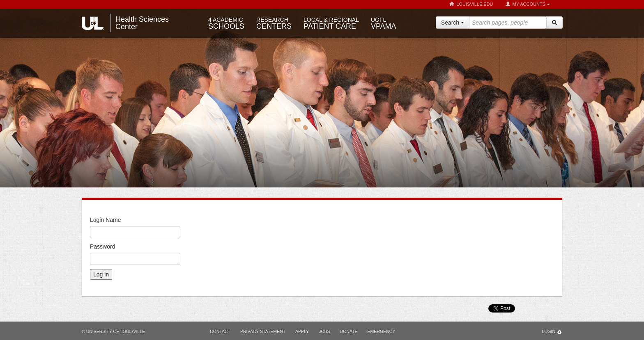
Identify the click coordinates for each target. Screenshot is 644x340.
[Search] (554, 23)
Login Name (106, 220)
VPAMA (384, 23)
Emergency (382, 331)
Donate (349, 331)
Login (552, 332)
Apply (302, 331)
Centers (274, 23)
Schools (226, 23)
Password (102, 246)
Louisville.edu (471, 4)
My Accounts (528, 4)
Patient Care (331, 23)
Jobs (324, 331)
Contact (220, 331)
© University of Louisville (113, 331)
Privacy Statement (263, 331)
